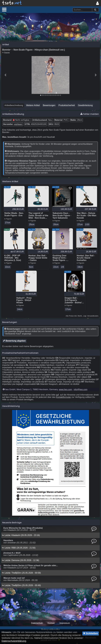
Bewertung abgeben (14, 342)
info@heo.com (81, 391)
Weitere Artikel (33, 106)
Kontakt (51, 625)
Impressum (65, 625)
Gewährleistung (85, 106)
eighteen (18, 125)
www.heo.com (65, 391)
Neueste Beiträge (12, 524)
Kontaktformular (63, 399)
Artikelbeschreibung (14, 106)
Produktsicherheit (67, 106)
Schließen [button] (91, 633)
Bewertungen (49, 106)
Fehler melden (90, 115)
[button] (4, 9)
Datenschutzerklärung (14, 641)
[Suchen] (95, 10)
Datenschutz (37, 625)
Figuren (7, 53)
